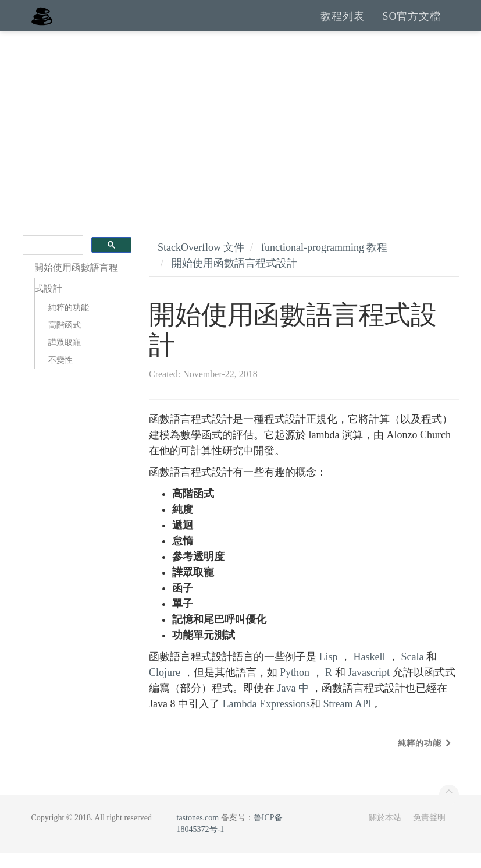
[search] (52, 261)
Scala (413, 672)
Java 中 (293, 703)
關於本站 (385, 833)
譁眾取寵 (65, 358)
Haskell (370, 672)
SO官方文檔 (411, 23)
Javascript (369, 688)
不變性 (60, 375)
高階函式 (65, 340)
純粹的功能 (69, 323)
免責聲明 (429, 833)
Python (295, 688)
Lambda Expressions (266, 719)
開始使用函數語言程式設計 (234, 278)
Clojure (165, 688)
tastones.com (198, 833)
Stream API (347, 719)
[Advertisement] (240, 134)
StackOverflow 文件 (201, 263)
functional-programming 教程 (324, 263)
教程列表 (343, 23)
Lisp (329, 672)
